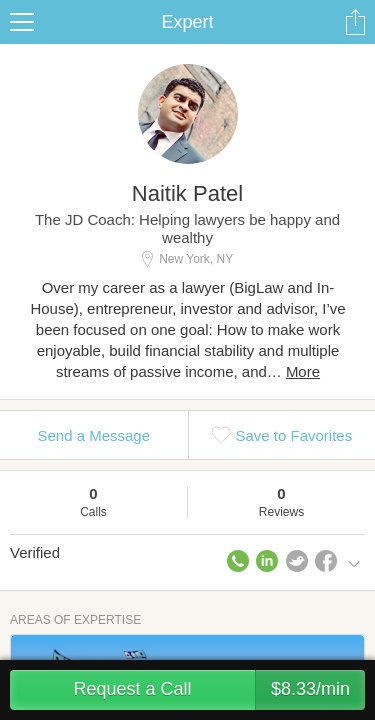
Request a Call (219, 690)
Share (355, 22)
